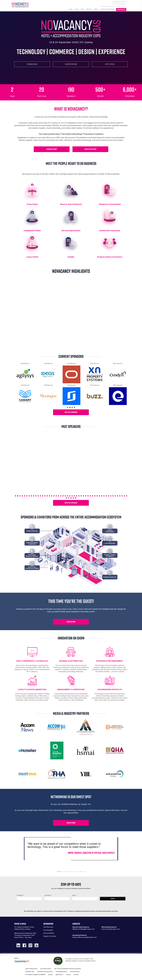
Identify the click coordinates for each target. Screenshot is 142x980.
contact (68, 975)
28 (77, 496)
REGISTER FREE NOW (71, 64)
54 (73, 498)
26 (72, 496)
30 (81, 496)
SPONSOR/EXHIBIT (32, 64)
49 (124, 496)
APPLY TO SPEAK (110, 64)
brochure (76, 975)
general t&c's (59, 975)
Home (71, 9)
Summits (89, 9)
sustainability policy (61, 972)
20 (59, 496)
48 (122, 496)
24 (68, 496)
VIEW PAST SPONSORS (71, 412)
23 (65, 496)
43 (111, 496)
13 (43, 496)
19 (56, 496)
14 (45, 496)
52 (69, 498)
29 (79, 496)
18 (54, 496)
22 (63, 496)
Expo (82, 9)
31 (83, 496)
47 (120, 496)
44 (113, 496)
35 (93, 496)
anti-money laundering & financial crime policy (67, 969)
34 (90, 496)
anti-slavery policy (46, 969)
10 (36, 496)
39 (102, 496)
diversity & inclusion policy (45, 972)
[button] (57, 872)
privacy (51, 975)
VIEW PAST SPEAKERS (71, 503)
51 (67, 498)
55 (76, 498)
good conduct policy (31, 969)
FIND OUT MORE (71, 823)
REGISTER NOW (71, 622)
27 (74, 496)
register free (121, 10)
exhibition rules (30, 972)
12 (40, 496)
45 (115, 496)
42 (108, 496)
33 (88, 496)
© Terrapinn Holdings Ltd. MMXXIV (35, 975)
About (77, 9)
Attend (96, 9)
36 (95, 496)
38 (99, 496)
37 (97, 496)
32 (86, 496)
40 (104, 496)
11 (38, 496)
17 (52, 496)
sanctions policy (75, 972)
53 (71, 498)
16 (49, 496)
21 (61, 496)
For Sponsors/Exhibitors (108, 9)
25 (70, 496)
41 (106, 496)
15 (47, 496)
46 (117, 496)
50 (127, 496)
